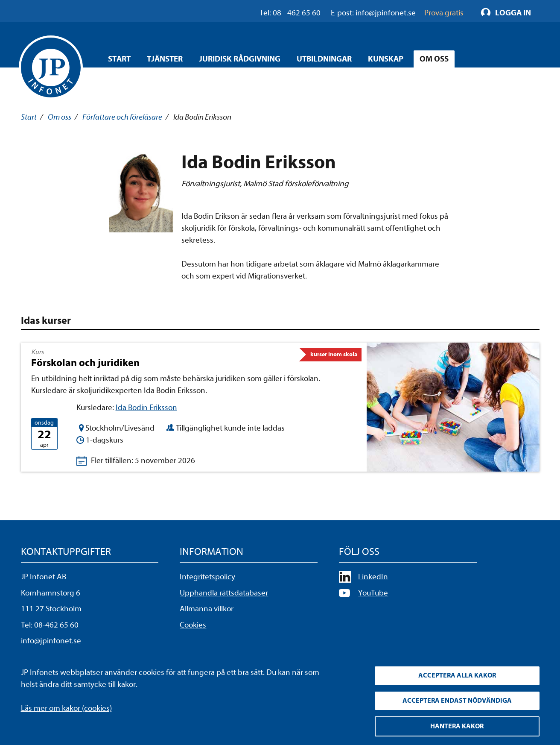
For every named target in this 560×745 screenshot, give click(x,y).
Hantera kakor (457, 726)
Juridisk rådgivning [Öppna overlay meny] (240, 59)
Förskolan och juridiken (85, 363)
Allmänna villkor (207, 609)
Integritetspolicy (207, 577)
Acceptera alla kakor (457, 675)
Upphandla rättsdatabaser (224, 593)
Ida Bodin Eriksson (146, 408)
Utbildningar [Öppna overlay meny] (324, 59)
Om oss (60, 117)
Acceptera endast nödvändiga (457, 700)
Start (119, 59)
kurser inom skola (334, 354)
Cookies (193, 625)
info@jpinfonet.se (51, 641)
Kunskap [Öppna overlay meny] (386, 59)
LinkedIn (373, 577)
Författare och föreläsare (122, 117)
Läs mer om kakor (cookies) (66, 707)
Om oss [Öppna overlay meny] (434, 59)
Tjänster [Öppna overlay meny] (165, 59)
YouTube (373, 593)
